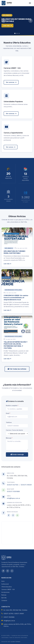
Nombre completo (12, 406)
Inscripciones (5, 592)
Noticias (4, 595)
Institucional (5, 584)
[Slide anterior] (3, 21)
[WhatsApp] (17, 517)
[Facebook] (9, 517)
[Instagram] (13, 517)
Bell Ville (4, 598)
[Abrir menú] (31, 3)
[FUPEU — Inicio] (7, 3)
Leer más (7, 26)
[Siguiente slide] (31, 21)
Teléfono (9, 423)
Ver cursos (11, 149)
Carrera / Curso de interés (14, 431)
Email (8, 414)
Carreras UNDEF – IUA (8, 589)
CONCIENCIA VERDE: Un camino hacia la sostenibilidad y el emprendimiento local (16, 298)
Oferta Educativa (7, 587)
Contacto (4, 600)
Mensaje (9, 439)
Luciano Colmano (15, 642)
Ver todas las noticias (17, 369)
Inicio (3, 581)
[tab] (15, 33)
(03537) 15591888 (13, 493)
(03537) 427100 (13, 486)
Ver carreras (11, 82)
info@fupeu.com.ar (13, 500)
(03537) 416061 (26, 486)
